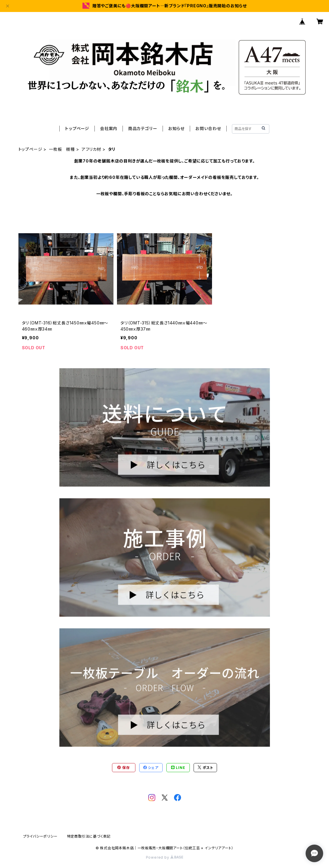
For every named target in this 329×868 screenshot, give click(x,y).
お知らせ (176, 128)
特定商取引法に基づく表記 (89, 836)
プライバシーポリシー (40, 836)
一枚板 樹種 (62, 149)
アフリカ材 (91, 149)
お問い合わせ (208, 128)
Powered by (165, 857)
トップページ (77, 128)
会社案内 (109, 128)
